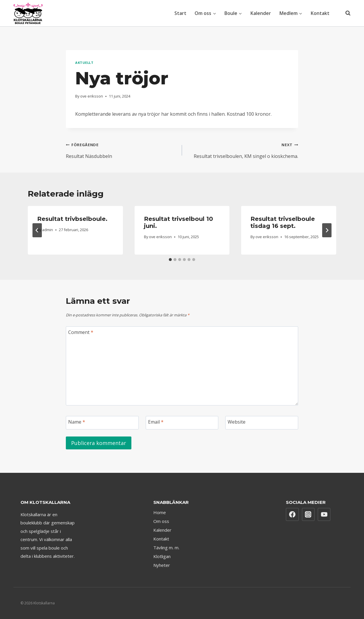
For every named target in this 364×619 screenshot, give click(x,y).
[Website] (262, 423)
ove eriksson (92, 96)
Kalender (261, 13)
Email (156, 422)
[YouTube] (324, 514)
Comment (81, 332)
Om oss (161, 521)
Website (237, 422)
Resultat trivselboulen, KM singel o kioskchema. (242, 150)
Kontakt (320, 13)
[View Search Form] (345, 13)
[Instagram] (308, 514)
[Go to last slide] (37, 230)
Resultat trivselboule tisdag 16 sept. (283, 222)
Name (77, 422)
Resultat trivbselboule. (72, 219)
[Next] (327, 230)
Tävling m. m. (166, 548)
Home (160, 512)
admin (48, 230)
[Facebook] (292, 514)
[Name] (102, 423)
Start (180, 13)
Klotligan (162, 556)
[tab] (170, 260)
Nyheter (162, 565)
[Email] (182, 423)
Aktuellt (84, 63)
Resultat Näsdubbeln (122, 150)
